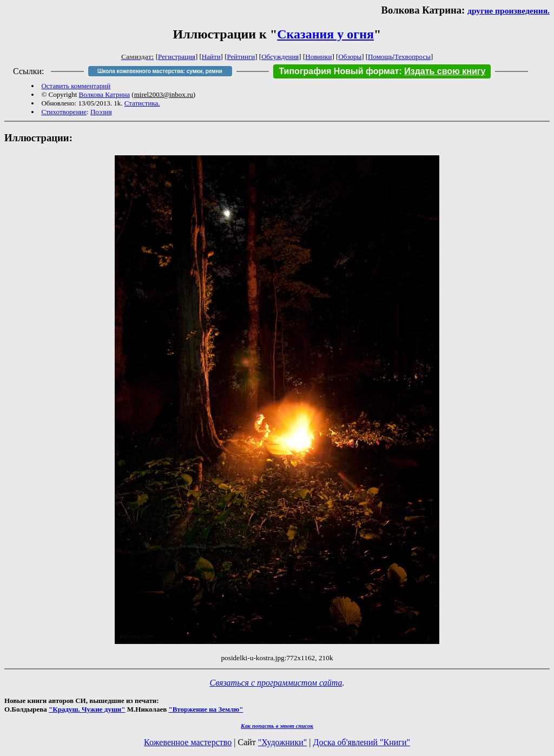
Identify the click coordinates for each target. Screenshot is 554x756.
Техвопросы (413, 57)
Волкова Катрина (105, 94)
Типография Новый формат (339, 71)
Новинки (318, 57)
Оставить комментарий (76, 86)
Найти (211, 57)
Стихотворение (64, 112)
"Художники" (282, 742)
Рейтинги (241, 57)
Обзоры (350, 57)
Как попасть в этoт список (277, 726)
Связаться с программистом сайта (276, 683)
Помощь (380, 57)
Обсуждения (280, 57)
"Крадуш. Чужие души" (87, 709)
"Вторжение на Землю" (206, 709)
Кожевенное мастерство (188, 742)
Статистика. (142, 103)
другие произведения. (509, 11)
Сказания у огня (325, 34)
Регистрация (177, 57)
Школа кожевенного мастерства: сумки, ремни (160, 71)
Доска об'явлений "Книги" (361, 742)
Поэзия (101, 112)
